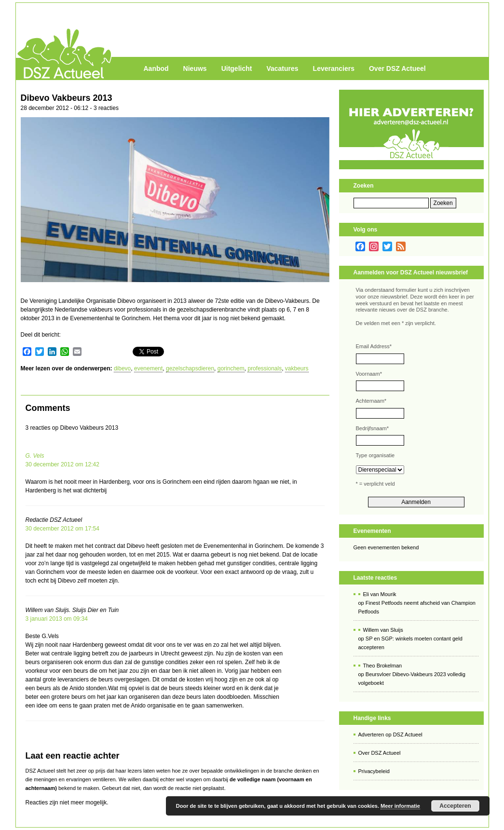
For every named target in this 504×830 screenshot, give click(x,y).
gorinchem (231, 368)
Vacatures (282, 68)
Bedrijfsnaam (372, 428)
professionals (265, 368)
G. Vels (35, 456)
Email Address (374, 346)
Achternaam (371, 401)
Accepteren (455, 806)
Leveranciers (334, 68)
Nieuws (195, 68)
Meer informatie (400, 806)
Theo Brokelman (383, 666)
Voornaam (369, 374)
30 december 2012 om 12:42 (62, 464)
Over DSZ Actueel (397, 68)
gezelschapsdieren (190, 368)
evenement (148, 368)
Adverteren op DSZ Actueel (390, 735)
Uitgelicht (237, 68)
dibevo (122, 368)
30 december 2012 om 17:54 (62, 529)
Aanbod (156, 68)
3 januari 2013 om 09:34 (57, 619)
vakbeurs (297, 368)
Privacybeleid (374, 771)
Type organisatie (375, 455)
